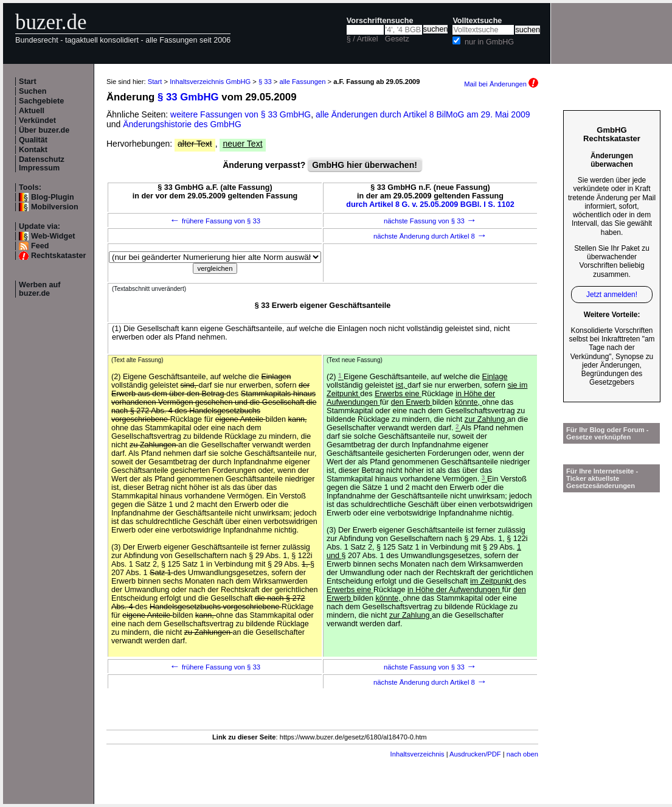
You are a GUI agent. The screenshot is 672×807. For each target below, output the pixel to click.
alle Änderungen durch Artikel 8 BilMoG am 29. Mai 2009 (423, 114)
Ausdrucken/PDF (475, 754)
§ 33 (265, 82)
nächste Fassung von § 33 (430, 221)
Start (28, 82)
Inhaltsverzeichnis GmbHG (210, 82)
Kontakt (33, 150)
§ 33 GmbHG (188, 97)
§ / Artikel (362, 39)
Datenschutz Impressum (42, 164)
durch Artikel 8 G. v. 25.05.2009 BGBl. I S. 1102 (430, 204)
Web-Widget (53, 236)
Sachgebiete (41, 101)
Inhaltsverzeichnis (417, 754)
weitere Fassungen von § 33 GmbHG (241, 114)
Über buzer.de (44, 130)
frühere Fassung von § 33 (215, 221)
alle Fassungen (303, 82)
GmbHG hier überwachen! (365, 165)
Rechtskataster (58, 256)
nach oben (522, 754)
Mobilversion (55, 207)
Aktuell (32, 111)
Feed (40, 246)
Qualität (33, 140)
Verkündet (37, 121)
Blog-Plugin (53, 197)
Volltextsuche (477, 21)
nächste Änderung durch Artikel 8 (430, 236)
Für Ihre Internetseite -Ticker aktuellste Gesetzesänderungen (602, 478)
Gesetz (397, 39)
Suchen (33, 91)
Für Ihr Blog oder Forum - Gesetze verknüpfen (608, 433)
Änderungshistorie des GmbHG (182, 124)
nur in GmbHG (489, 42)
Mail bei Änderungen (501, 84)
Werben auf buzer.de (40, 289)
